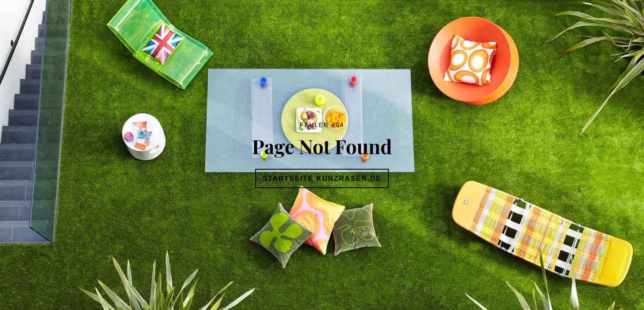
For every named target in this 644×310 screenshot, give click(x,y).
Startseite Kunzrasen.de (322, 178)
